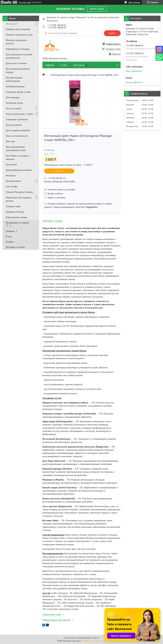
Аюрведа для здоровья (18, 29)
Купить (59, 171)
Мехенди (11, 175)
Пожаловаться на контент (94, 641)
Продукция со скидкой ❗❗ (17, 224)
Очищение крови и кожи (18, 92)
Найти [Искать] (112, 33)
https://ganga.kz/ (134, 71)
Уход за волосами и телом (19, 114)
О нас (9, 236)
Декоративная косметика (19, 170)
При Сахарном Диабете (18, 130)
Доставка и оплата (15, 247)
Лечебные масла (14, 103)
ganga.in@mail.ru (134, 82)
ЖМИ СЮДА (97, 9)
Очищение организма (17, 119)
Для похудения (14, 125)
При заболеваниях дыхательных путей (16, 149)
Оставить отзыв (113, 49)
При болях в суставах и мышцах (18, 157)
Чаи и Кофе (12, 186)
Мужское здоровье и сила (19, 35)
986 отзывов (134, 2)
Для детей (11, 164)
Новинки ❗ (12, 231)
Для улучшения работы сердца (18, 70)
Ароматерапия (13, 181)
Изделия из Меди (15, 212)
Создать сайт (25, 2)
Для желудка (13, 97)
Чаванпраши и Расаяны (18, 49)
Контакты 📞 (81, 65)
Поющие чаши (13, 206)
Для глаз (10, 141)
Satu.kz (96, 638)
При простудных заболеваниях (14, 79)
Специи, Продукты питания (19, 192)
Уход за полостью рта (17, 136)
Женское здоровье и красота (17, 42)
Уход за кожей (13, 108)
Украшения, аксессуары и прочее (19, 199)
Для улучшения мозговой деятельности (19, 56)
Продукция (12, 24)
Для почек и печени (16, 63)
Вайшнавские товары (17, 217)
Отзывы (10, 242)
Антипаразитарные (15, 86)
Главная (50, 65)
